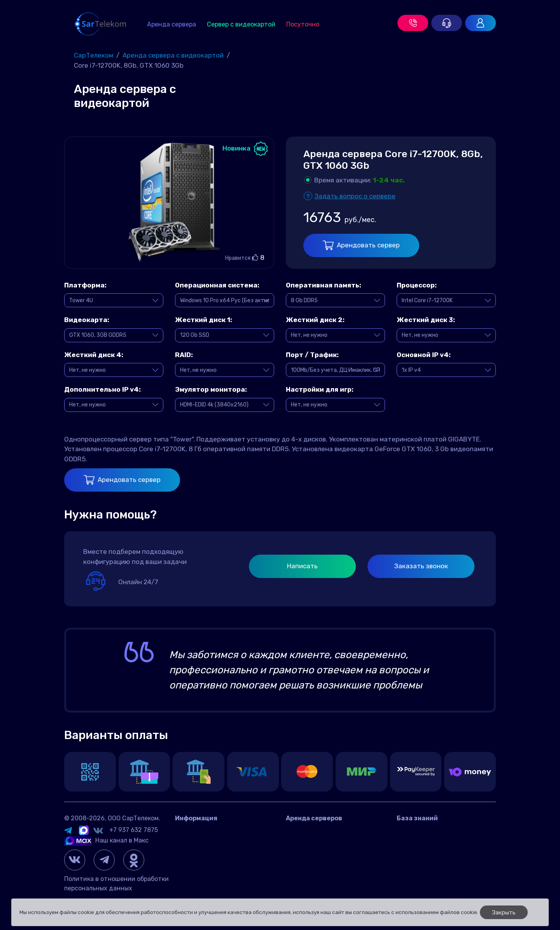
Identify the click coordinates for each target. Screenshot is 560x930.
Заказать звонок (421, 566)
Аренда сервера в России (325, 831)
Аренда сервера (171, 24)
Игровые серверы (423, 842)
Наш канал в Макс (106, 840)
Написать (302, 566)
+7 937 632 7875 (134, 830)
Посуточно (303, 24)
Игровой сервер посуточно (326, 854)
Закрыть (504, 912)
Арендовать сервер (361, 245)
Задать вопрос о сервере (355, 196)
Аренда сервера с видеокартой (334, 842)
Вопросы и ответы (424, 831)
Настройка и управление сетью (444, 877)
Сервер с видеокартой (241, 24)
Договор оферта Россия (211, 854)
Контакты (190, 831)
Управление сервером (430, 854)
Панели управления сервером (442, 866)
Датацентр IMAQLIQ (205, 842)
